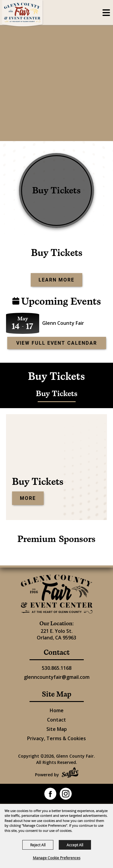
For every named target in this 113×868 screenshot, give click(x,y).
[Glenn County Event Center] (57, 594)
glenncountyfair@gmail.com (57, 677)
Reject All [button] (38, 845)
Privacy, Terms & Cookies (56, 738)
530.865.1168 (57, 668)
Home (57, 710)
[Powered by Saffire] (70, 773)
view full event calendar (57, 343)
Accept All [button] (75, 845)
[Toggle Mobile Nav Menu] (106, 13)
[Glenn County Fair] (23, 14)
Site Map (57, 729)
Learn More (56, 280)
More (28, 498)
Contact (56, 720)
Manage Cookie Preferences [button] (57, 858)
